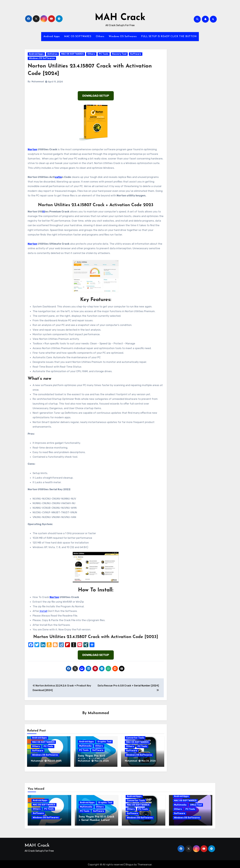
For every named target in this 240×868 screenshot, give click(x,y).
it (44, 212)
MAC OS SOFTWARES (78, 36)
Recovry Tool (119, 54)
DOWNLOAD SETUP (96, 96)
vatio (58, 177)
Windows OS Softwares (123, 36)
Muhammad (38, 82)
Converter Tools (135, 738)
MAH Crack (120, 18)
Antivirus (52, 54)
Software (136, 54)
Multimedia (85, 746)
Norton (32, 149)
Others (100, 36)
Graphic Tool (104, 742)
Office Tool (196, 804)
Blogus (129, 863)
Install (43, 611)
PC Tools (104, 54)
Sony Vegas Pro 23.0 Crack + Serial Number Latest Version (97, 819)
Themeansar (145, 863)
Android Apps (52, 36)
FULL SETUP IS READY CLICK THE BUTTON (169, 36)
